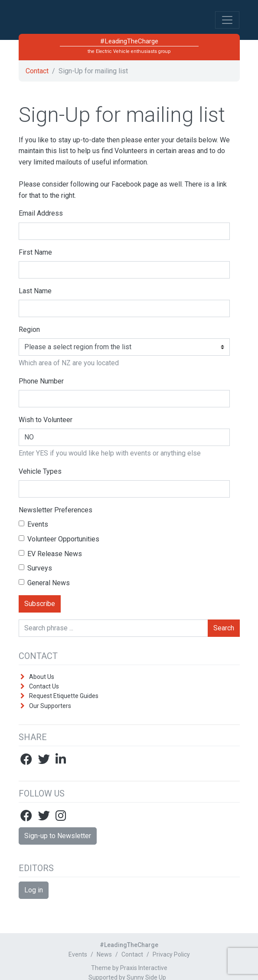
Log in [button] (34, 890)
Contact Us (44, 686)
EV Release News (50, 554)
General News (44, 583)
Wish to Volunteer (46, 420)
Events (33, 524)
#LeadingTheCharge (84, 23)
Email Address (41, 213)
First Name (35, 252)
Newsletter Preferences (56, 510)
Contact (37, 71)
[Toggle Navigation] (227, 20)
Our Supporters (50, 706)
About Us (42, 677)
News (104, 954)
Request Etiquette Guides (64, 696)
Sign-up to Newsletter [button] (58, 836)
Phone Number (41, 381)
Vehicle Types (40, 471)
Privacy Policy (171, 954)
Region (29, 329)
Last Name (35, 291)
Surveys (35, 568)
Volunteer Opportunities (59, 539)
